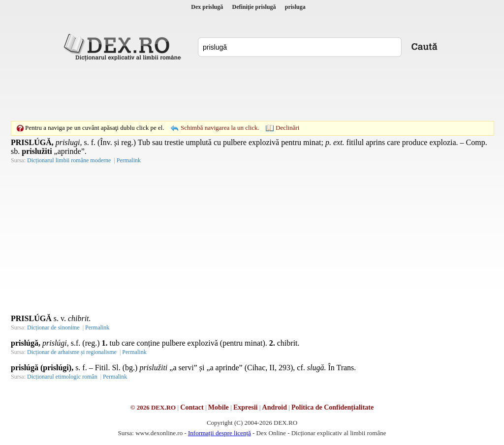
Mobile (219, 407)
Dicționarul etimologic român (62, 377)
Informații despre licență (220, 433)
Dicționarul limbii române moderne (69, 160)
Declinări (287, 128)
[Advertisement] (252, 91)
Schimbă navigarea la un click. (220, 128)
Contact (192, 407)
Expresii (246, 407)
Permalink (129, 160)
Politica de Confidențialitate (332, 407)
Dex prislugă (207, 7)
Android (275, 407)
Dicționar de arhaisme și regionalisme (72, 352)
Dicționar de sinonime (53, 327)
